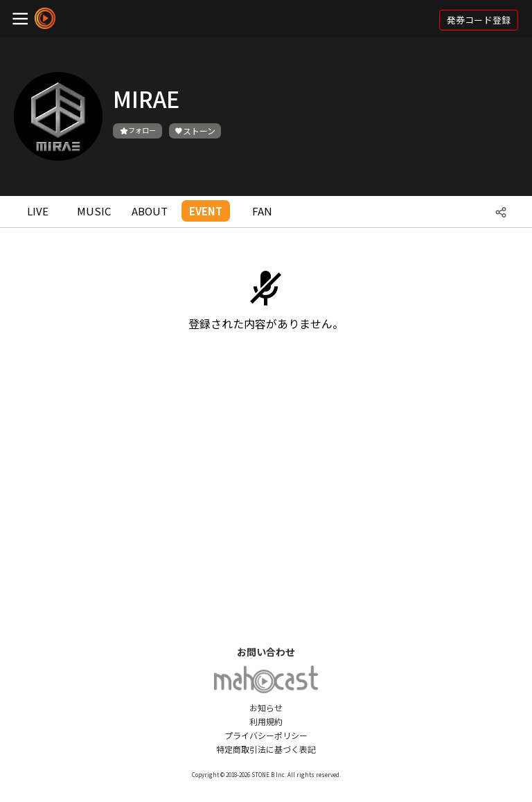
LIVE (38, 211)
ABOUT (150, 211)
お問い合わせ (266, 652)
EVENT (206, 211)
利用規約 (266, 721)
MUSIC (94, 211)
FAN (262, 211)
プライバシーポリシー (266, 735)
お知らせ (266, 707)
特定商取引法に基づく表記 (266, 749)
